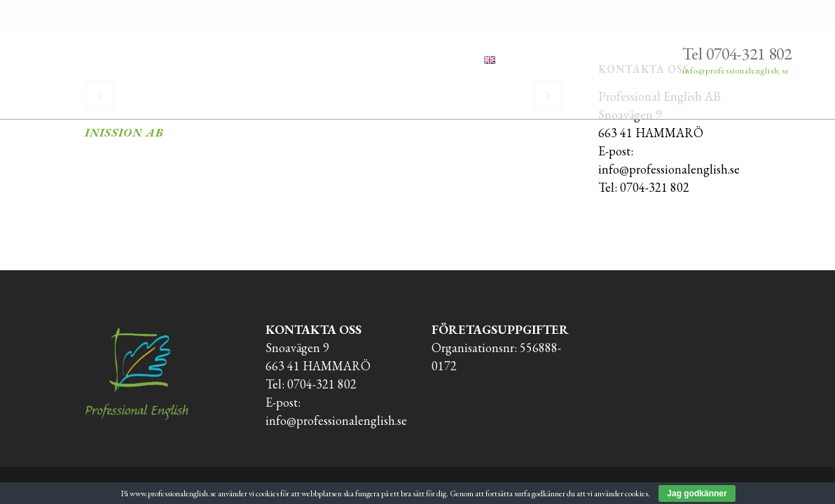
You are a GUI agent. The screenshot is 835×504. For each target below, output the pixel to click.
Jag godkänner (697, 493)
